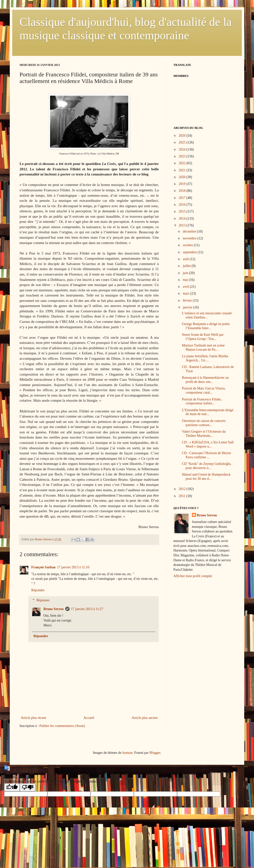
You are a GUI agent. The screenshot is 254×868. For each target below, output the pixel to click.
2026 (183, 136)
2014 (183, 219)
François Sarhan (43, 567)
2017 (183, 198)
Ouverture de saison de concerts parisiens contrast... (204, 423)
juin (186, 273)
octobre (188, 245)
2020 (183, 177)
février (188, 301)
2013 (183, 225)
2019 (183, 184)
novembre (190, 238)
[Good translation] (12, 787)
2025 (183, 142)
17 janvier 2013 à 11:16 (73, 567)
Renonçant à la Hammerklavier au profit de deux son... (205, 380)
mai (186, 280)
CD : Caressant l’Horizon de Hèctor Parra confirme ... (206, 455)
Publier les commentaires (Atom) (62, 726)
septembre (190, 252)
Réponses (43, 600)
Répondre (38, 590)
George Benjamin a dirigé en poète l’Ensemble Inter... (206, 326)
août (186, 259)
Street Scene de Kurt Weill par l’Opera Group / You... (203, 337)
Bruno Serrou (54, 609)
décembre (190, 231)
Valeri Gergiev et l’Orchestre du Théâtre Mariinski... (204, 434)
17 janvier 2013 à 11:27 (87, 609)
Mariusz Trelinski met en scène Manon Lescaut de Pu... (203, 347)
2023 (183, 156)
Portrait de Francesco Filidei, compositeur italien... (202, 401)
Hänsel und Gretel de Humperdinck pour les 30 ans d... (206, 477)
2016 (183, 205)
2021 (183, 170)
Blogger (155, 753)
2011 (183, 496)
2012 (183, 489)
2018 (183, 191)
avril (186, 287)
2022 (183, 163)
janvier (188, 307)
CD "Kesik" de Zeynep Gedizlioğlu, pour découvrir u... (207, 466)
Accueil (89, 718)
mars (186, 293)
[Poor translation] (28, 787)
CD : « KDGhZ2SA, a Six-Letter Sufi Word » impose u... (208, 444)
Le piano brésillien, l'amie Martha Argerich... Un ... (205, 358)
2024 (183, 149)
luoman (127, 753)
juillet (187, 266)
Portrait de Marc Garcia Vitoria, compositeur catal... (204, 390)
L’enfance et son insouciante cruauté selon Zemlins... (207, 315)
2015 (183, 211)
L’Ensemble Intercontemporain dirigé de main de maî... (208, 412)
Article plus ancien (145, 718)
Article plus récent (33, 718)
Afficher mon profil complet (193, 576)
